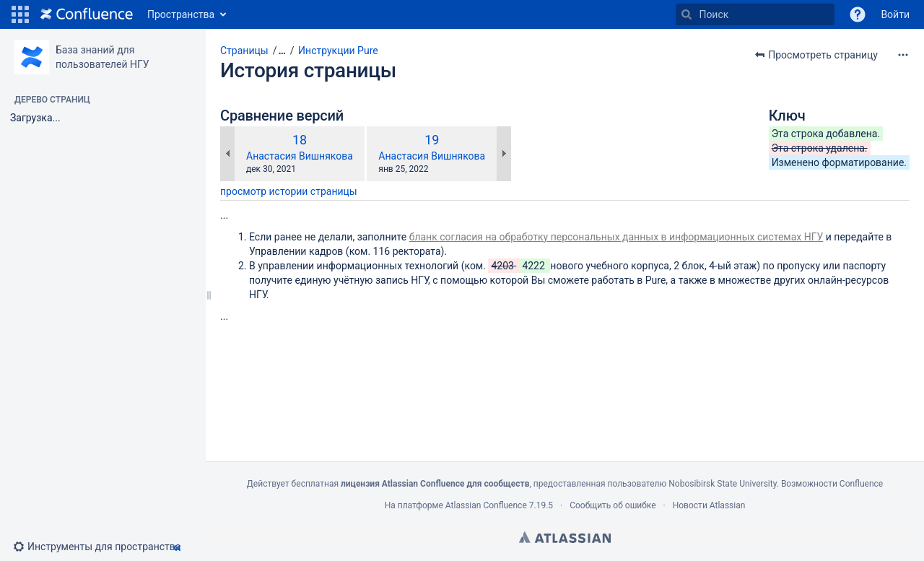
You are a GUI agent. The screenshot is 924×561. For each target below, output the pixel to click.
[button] (20, 14)
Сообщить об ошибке (613, 505)
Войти (895, 14)
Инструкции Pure (338, 51)
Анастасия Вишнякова (300, 156)
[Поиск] (687, 14)
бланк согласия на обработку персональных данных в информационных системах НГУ (616, 237)
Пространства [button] (181, 14)
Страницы (244, 51)
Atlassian (565, 537)
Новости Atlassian (709, 505)
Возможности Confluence (832, 484)
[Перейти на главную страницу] (87, 14)
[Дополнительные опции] (903, 55)
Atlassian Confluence (486, 505)
